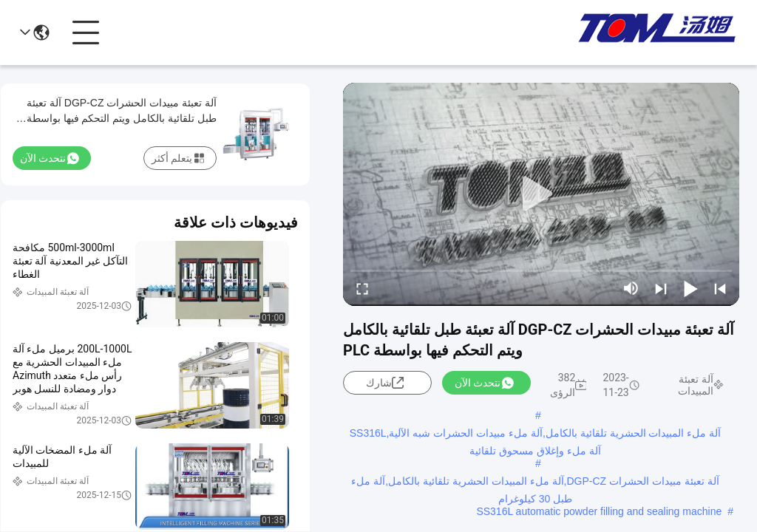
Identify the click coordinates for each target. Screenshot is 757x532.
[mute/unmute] (631, 288)
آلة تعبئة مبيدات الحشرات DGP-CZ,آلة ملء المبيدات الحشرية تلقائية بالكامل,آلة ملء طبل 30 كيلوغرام (535, 482)
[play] (541, 194)
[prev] (720, 288)
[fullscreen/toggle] (362, 288)
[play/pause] (690, 288)
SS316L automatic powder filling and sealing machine (599, 511)
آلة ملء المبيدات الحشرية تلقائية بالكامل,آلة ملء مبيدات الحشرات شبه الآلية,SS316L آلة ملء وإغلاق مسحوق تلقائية (536, 434)
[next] (661, 288)
